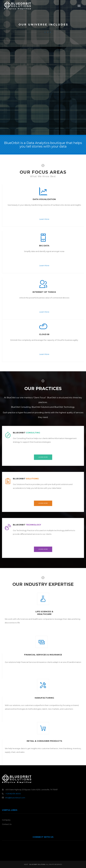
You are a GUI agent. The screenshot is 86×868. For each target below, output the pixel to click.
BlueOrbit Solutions (37, 864)
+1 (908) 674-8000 (13, 794)
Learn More (44, 219)
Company (6, 820)
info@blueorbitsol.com (15, 798)
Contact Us (7, 824)
